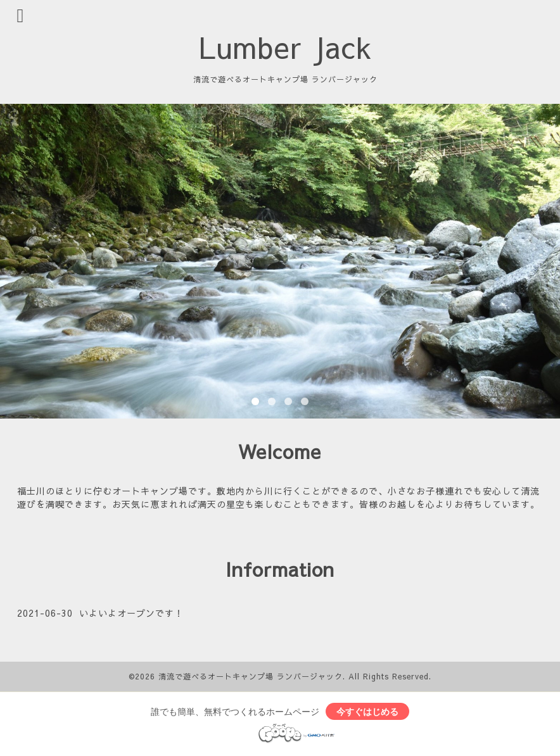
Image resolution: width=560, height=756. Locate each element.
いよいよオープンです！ (131, 613)
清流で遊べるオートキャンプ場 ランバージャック (251, 676)
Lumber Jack (286, 47)
